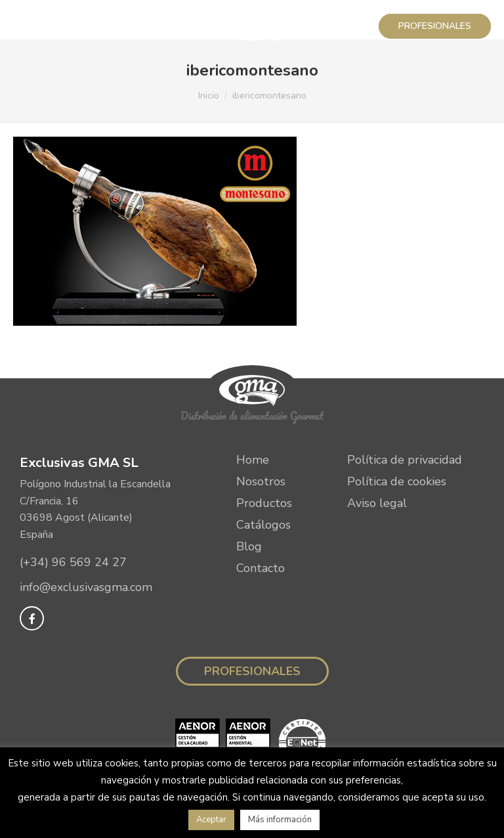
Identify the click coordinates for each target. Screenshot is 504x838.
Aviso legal (377, 503)
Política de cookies (397, 481)
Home (253, 460)
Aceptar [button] (211, 820)
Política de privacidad (405, 460)
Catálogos (263, 525)
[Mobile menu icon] (28, 26)
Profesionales (252, 671)
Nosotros (261, 481)
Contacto (261, 568)
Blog (249, 546)
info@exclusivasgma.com (86, 587)
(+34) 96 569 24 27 (73, 562)
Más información (280, 820)
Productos (264, 503)
